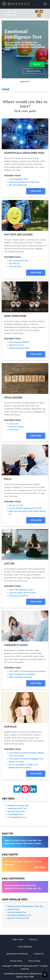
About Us (33, 939)
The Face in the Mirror (18, 596)
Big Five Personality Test (18, 918)
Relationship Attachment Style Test (24, 182)
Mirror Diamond (19, 342)
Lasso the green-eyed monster (22, 593)
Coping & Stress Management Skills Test (25, 906)
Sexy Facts (14, 430)
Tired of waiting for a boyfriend (22, 674)
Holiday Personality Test (18, 806)
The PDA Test (15, 267)
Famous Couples (16, 427)
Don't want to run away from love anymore (27, 671)
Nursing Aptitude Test (17, 912)
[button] (4, 52)
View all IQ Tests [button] (34, 71)
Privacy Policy (16, 961)
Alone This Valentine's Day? (21, 590)
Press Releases (25, 947)
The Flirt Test (14, 264)
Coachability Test (15, 814)
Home (6, 90)
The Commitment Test (18, 261)
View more (36, 191)
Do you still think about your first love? (25, 508)
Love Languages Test (18, 179)
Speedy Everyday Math (19, 348)
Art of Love (14, 424)
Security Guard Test (16, 811)
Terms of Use (34, 961)
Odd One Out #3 (16, 345)
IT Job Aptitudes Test (17, 817)
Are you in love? (16, 505)
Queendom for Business (17, 954)
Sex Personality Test (18, 185)
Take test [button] (37, 64)
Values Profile (14, 909)
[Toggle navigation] (45, 4)
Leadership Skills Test (17, 808)
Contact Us (39, 954)
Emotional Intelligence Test (19, 915)
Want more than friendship (20, 677)
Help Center (18, 939)
